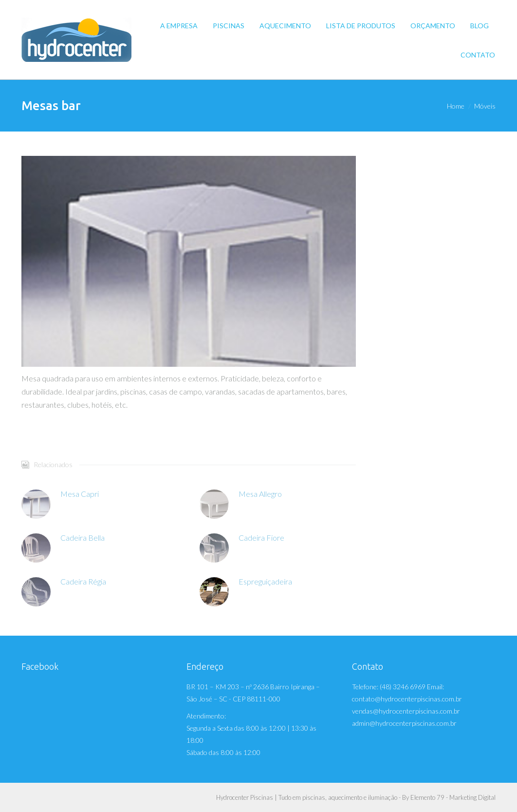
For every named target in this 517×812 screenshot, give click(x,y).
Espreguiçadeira (265, 581)
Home (456, 106)
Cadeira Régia (83, 581)
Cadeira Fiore (261, 538)
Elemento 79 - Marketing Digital (453, 797)
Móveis (485, 106)
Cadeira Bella (83, 538)
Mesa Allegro (260, 494)
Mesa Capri (80, 494)
